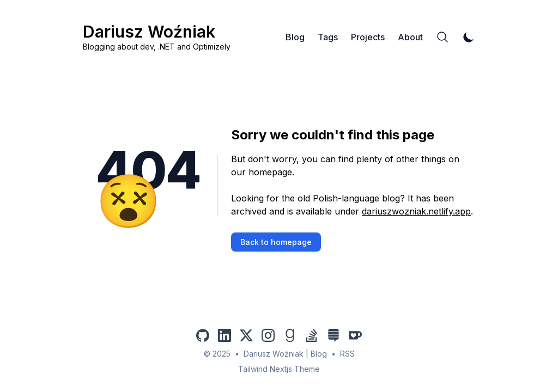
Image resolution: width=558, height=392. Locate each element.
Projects (368, 37)
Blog (295, 37)
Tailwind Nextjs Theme (279, 369)
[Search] (442, 37)
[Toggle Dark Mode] (469, 37)
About (410, 37)
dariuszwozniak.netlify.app (416, 211)
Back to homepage (276, 242)
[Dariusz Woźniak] (157, 37)
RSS (347, 354)
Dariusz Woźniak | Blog (285, 354)
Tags (328, 37)
